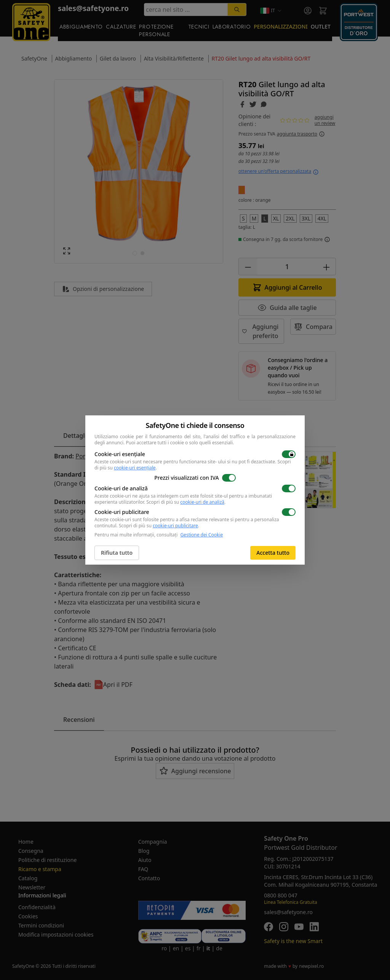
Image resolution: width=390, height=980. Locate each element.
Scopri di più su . (186, 502)
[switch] (289, 454)
